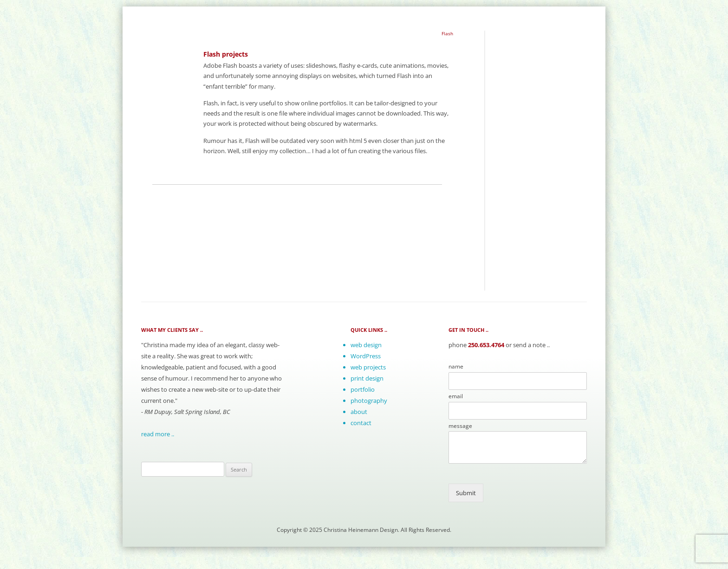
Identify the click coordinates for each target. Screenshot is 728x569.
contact (361, 423)
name (456, 367)
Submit (466, 493)
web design (366, 345)
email (456, 396)
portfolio (363, 389)
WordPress (366, 356)
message (460, 426)
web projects (368, 367)
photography (369, 401)
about (359, 412)
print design (367, 378)
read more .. (158, 434)
